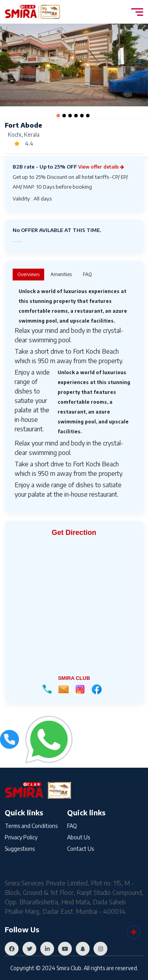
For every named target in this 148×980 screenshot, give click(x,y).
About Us (79, 837)
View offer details (101, 167)
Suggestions (20, 849)
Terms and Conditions (31, 826)
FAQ (72, 826)
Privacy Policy (21, 837)
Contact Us (81, 849)
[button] (58, 116)
